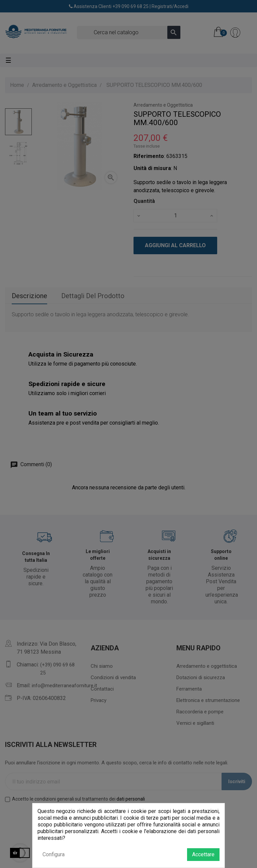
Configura (54, 854)
